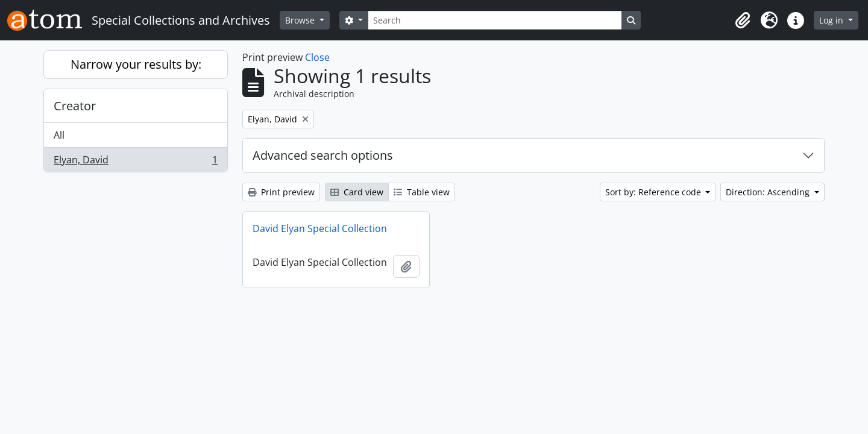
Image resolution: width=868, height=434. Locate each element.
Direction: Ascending (769, 192)
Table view (422, 192)
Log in (832, 20)
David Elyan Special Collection (320, 228)
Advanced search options (323, 155)
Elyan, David (135, 162)
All (59, 135)
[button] (743, 20)
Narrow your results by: (136, 64)
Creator (75, 106)
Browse (301, 20)
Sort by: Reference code (654, 192)
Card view (357, 192)
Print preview (281, 192)
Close (317, 57)
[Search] (495, 20)
